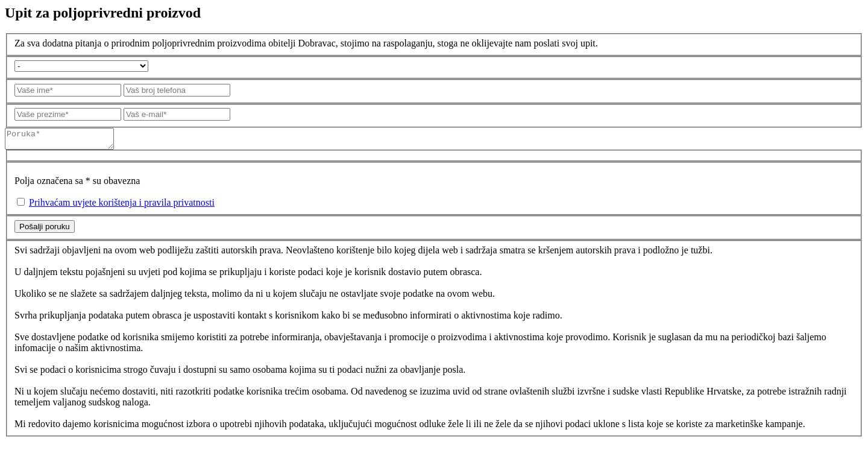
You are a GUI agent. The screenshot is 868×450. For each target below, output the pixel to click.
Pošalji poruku (45, 230)
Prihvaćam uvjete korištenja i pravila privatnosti (122, 206)
